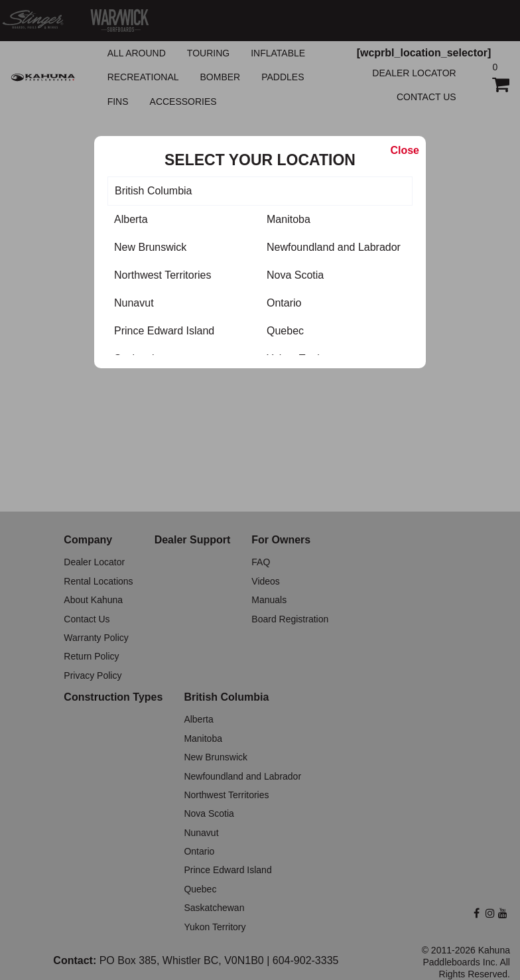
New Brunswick (150, 247)
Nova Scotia (295, 275)
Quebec (285, 331)
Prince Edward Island (164, 331)
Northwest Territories (162, 275)
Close (405, 150)
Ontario (284, 303)
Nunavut (134, 303)
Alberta (131, 219)
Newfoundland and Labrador (334, 247)
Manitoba (289, 219)
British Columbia (153, 191)
